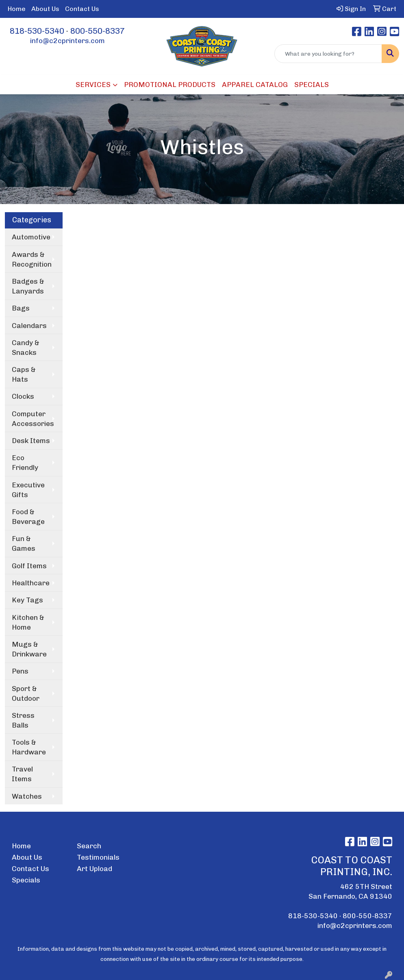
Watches (27, 796)
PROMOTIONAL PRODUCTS (170, 85)
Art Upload (94, 869)
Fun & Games (24, 543)
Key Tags (27, 600)
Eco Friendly (25, 463)
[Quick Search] (328, 54)
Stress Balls (23, 720)
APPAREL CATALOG (255, 85)
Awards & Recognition (32, 259)
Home (17, 9)
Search (89, 846)
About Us (45, 9)
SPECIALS (312, 85)
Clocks (23, 396)
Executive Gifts (28, 490)
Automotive (31, 237)
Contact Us (82, 9)
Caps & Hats (24, 374)
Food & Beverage (28, 517)
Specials (26, 880)
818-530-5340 (37, 31)
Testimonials (98, 857)
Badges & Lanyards (28, 286)
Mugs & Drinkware (29, 649)
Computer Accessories (33, 419)
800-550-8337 (98, 31)
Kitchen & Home (28, 622)
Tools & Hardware (29, 747)
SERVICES (93, 85)
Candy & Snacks (26, 348)
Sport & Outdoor (26, 693)
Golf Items (29, 566)
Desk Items (31, 441)
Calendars (29, 326)
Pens (20, 671)
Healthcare (31, 583)
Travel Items (22, 774)
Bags (21, 308)
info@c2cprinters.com (67, 41)
